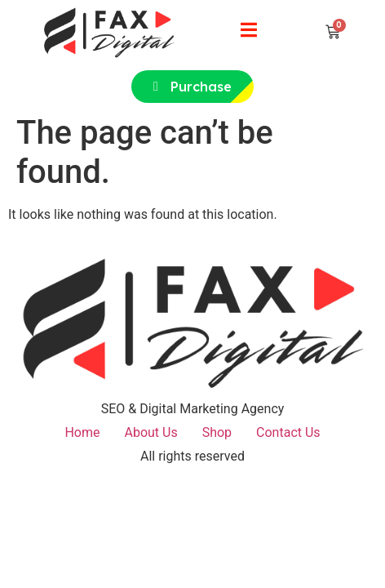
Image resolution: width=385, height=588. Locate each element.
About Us (150, 432)
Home (82, 432)
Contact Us (288, 432)
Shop (217, 432)
